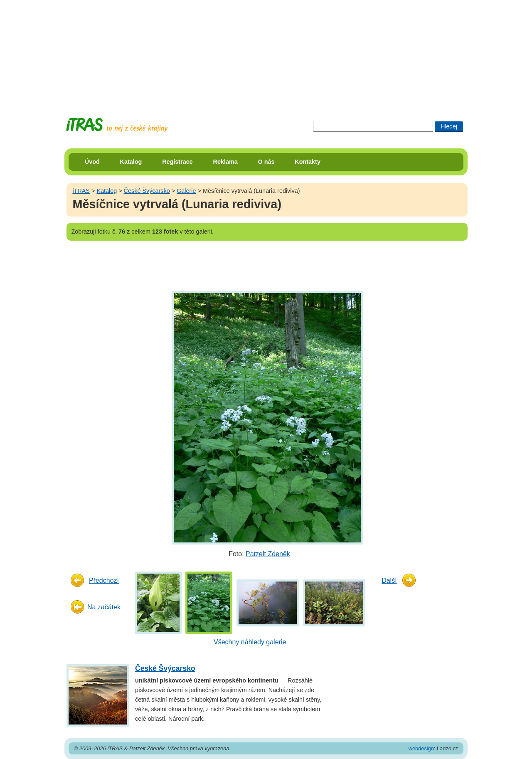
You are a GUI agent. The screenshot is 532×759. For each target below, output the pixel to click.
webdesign (421, 748)
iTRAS (81, 191)
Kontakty (308, 162)
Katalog (131, 162)
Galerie (186, 191)
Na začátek (104, 607)
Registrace (177, 162)
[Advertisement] (266, 52)
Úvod (92, 162)
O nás (266, 162)
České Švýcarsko (147, 191)
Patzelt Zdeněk (268, 554)
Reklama (225, 162)
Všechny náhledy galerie (250, 642)
